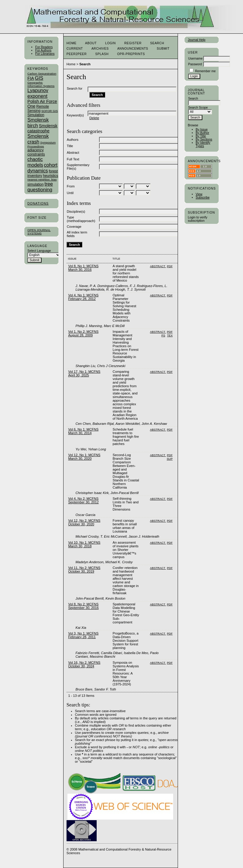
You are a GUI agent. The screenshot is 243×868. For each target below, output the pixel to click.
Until (70, 193)
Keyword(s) (75, 115)
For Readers (44, 47)
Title (70, 146)
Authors (73, 140)
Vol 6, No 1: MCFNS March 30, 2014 (83, 431)
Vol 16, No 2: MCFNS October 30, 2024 (84, 664)
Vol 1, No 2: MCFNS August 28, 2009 (83, 333)
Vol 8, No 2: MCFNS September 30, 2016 (83, 606)
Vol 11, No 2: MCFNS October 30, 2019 (84, 570)
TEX (170, 335)
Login (110, 43)
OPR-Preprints (131, 54)
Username (195, 59)
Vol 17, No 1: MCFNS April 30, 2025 (84, 373)
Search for (75, 88)
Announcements (133, 49)
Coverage (74, 227)
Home (72, 43)
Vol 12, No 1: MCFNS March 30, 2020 (84, 457)
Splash (102, 54)
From (71, 186)
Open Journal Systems (39, 232)
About (91, 43)
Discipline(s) (76, 212)
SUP (170, 459)
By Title (201, 136)
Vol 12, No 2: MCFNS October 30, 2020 (84, 522)
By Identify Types (203, 144)
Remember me (206, 71)
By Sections (204, 139)
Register (133, 43)
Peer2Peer (77, 54)
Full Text (73, 159)
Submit (163, 49)
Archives (100, 49)
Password (195, 64)
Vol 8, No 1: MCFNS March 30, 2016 (83, 268)
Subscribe (203, 198)
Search (157, 43)
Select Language (39, 251)
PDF (170, 266)
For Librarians (45, 54)
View (199, 194)
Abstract (73, 153)
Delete (94, 118)
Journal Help (197, 40)
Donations (38, 204)
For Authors (43, 50)
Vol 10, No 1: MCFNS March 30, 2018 (84, 544)
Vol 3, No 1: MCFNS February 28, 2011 (83, 635)
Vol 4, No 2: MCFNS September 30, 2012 (83, 500)
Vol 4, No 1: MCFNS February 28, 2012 (83, 297)
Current (75, 49)
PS (163, 335)
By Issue (202, 130)
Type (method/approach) (81, 219)
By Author (203, 133)
